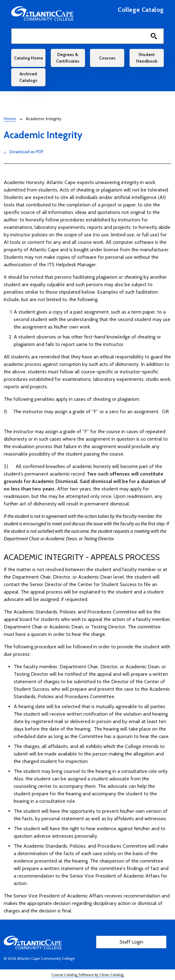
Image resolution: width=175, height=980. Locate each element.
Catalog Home (28, 58)
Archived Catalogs (28, 77)
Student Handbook (147, 58)
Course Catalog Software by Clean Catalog (87, 975)
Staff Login (131, 942)
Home (10, 119)
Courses (107, 58)
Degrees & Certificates (68, 58)
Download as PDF (24, 151)
